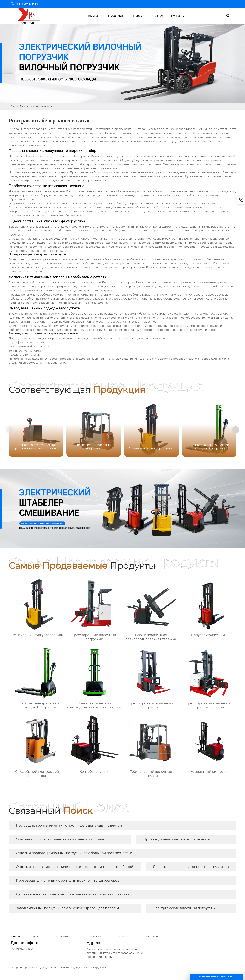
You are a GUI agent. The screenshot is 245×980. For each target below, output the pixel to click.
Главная (14, 106)
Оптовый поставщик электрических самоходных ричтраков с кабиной (75, 867)
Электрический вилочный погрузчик (184, 908)
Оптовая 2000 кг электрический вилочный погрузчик (60, 839)
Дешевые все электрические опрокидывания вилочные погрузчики (73, 894)
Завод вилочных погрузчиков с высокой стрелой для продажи (68, 908)
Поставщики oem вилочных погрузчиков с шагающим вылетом (69, 825)
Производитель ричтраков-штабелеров (177, 839)
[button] (240, 430)
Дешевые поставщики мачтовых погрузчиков (191, 867)
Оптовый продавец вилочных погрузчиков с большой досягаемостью (74, 853)
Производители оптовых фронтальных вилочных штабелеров (68, 880)
